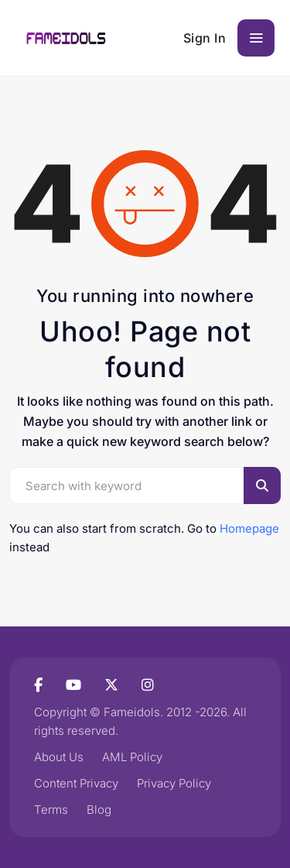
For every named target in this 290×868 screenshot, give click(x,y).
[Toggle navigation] (256, 38)
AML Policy (132, 757)
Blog (99, 810)
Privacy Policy (174, 783)
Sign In (205, 38)
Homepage (249, 528)
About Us (59, 757)
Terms (51, 810)
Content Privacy (76, 783)
